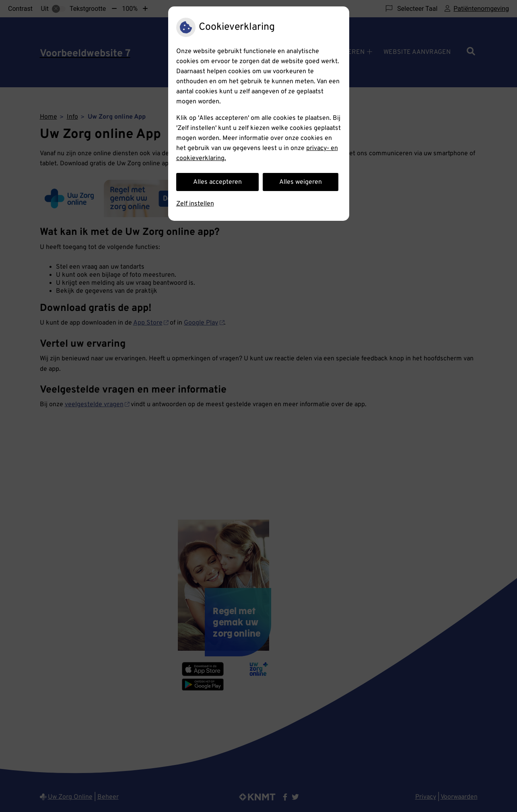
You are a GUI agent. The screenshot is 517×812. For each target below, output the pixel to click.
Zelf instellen (195, 204)
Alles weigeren (301, 182)
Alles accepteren (217, 182)
